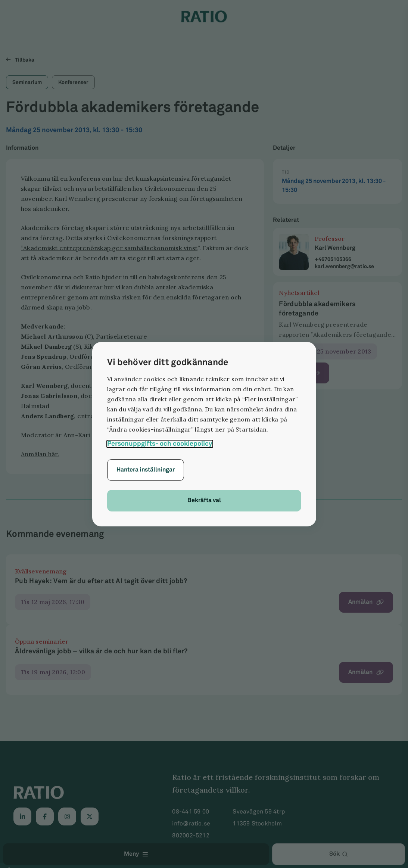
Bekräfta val (204, 500)
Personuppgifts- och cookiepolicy (160, 444)
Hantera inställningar (146, 470)
